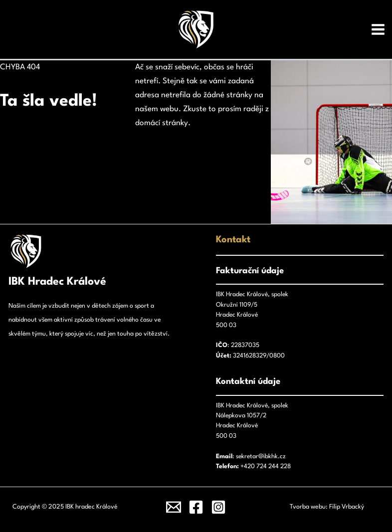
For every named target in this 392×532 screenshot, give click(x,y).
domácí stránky (162, 123)
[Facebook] (196, 507)
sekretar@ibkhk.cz (261, 456)
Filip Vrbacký (347, 507)
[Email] (174, 507)
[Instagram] (218, 507)
